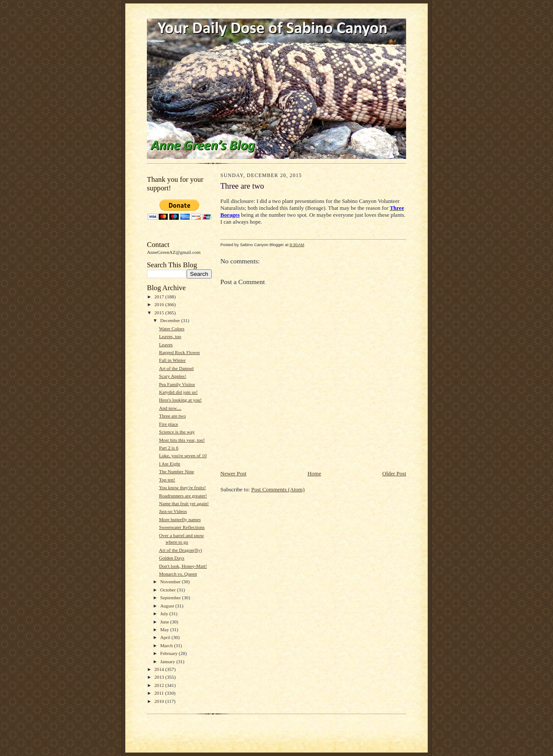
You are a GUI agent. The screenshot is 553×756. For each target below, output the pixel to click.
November (171, 582)
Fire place (168, 424)
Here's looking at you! (180, 400)
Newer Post (233, 473)
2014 (160, 669)
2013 (160, 677)
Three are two (172, 416)
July (165, 614)
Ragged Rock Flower (180, 352)
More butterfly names (180, 519)
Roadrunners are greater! (183, 496)
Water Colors (172, 329)
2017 (160, 297)
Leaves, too (170, 336)
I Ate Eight (170, 464)
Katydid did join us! (178, 392)
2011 (160, 693)
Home (315, 473)
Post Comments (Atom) (278, 489)
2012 (160, 685)
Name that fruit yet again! (184, 503)
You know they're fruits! (183, 487)
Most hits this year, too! (182, 440)
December (171, 320)
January (168, 661)
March (167, 645)
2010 (160, 701)
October (169, 590)
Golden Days (172, 558)
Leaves (166, 345)
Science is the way (177, 432)
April (166, 637)
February (170, 653)
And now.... (170, 408)
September (171, 598)
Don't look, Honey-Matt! (183, 566)
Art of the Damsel (176, 368)
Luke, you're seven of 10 (183, 455)
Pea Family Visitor (177, 384)
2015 (160, 313)
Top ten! (167, 480)
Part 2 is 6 (169, 448)
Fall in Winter (172, 360)
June (165, 622)
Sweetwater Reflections (182, 527)
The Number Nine (176, 471)
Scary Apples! (173, 376)
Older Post (394, 473)
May (165, 629)
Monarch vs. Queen (178, 574)
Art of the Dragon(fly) (181, 550)
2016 (160, 304)
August (168, 606)
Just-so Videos (173, 511)
